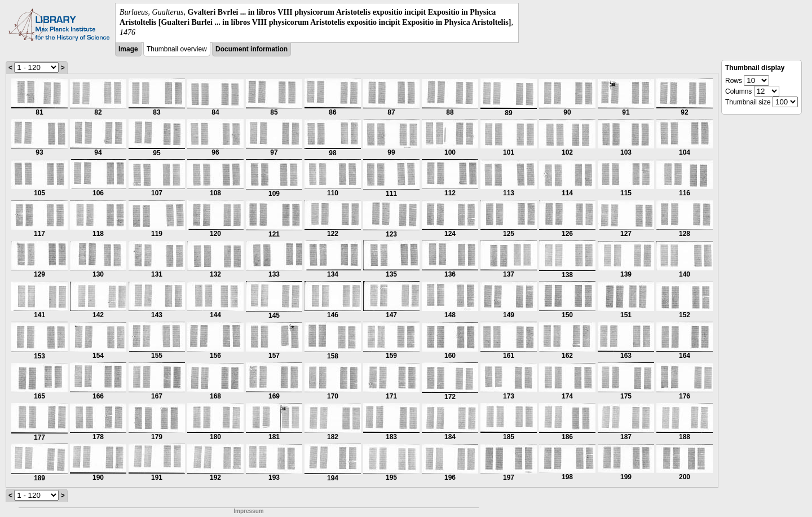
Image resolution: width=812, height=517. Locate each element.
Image (128, 49)
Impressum (248, 511)
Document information (251, 49)
